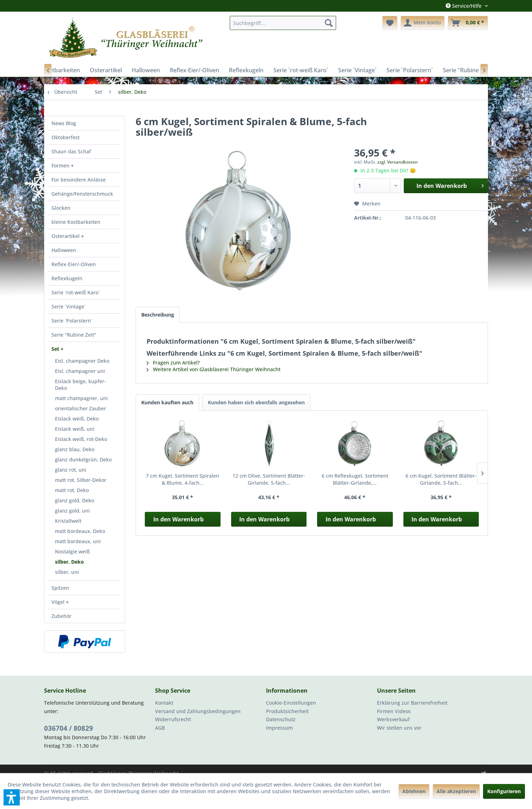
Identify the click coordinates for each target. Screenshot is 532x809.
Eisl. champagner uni (80, 371)
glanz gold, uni (72, 511)
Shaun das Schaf (71, 151)
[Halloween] (146, 70)
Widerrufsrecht (173, 719)
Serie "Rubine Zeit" (74, 335)
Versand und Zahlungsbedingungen (198, 711)
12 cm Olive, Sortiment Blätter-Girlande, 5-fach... (269, 479)
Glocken (61, 208)
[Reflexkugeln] (246, 70)
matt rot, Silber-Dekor (81, 480)
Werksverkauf (393, 719)
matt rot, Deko (72, 490)
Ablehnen (414, 791)
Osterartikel (66, 236)
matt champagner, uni (81, 398)
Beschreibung (158, 315)
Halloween (64, 250)
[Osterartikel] (106, 70)
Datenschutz (281, 719)
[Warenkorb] (468, 23)
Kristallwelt (68, 521)
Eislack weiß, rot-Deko (81, 439)
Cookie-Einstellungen (291, 703)
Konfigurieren (504, 791)
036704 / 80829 (69, 728)
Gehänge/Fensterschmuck (82, 194)
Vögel (59, 602)
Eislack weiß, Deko (77, 419)
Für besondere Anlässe (79, 180)
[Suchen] (329, 23)
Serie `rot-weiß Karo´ (76, 292)
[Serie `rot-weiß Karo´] (301, 70)
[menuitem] (283, 23)
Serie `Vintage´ (69, 307)
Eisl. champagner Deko (82, 361)
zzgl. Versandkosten (398, 162)
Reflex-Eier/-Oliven (74, 264)
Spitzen (60, 588)
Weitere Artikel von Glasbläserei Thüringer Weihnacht (214, 369)
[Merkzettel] (390, 23)
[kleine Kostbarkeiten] (52, 70)
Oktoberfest (66, 137)
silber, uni (67, 572)
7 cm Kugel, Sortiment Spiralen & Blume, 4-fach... (183, 479)
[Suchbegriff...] (283, 23)
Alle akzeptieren (456, 791)
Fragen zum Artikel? (173, 363)
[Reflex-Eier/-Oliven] (194, 70)
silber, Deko (69, 562)
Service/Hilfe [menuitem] (464, 6)
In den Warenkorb (178, 519)
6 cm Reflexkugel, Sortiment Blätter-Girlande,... (355, 479)
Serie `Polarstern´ (72, 321)
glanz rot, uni (71, 470)
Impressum (279, 728)
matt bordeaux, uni (78, 541)
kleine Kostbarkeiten (76, 222)
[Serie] (468, 70)
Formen (61, 166)
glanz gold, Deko (75, 500)
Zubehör (61, 616)
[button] (12, 797)
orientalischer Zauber (81, 408)
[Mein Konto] (423, 23)
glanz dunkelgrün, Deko (83, 459)
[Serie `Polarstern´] (410, 70)
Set (56, 349)
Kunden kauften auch (167, 402)
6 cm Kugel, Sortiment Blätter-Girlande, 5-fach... (441, 479)
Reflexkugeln (67, 278)
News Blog (64, 123)
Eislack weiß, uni (75, 429)
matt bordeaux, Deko (80, 531)
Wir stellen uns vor (399, 728)
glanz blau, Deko (75, 449)
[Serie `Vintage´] (357, 70)
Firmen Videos (394, 711)
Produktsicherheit (287, 711)
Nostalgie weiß (72, 551)
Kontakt (164, 703)
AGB (160, 728)
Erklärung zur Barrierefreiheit (412, 703)
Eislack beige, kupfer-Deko (81, 385)
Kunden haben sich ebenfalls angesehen (256, 402)
